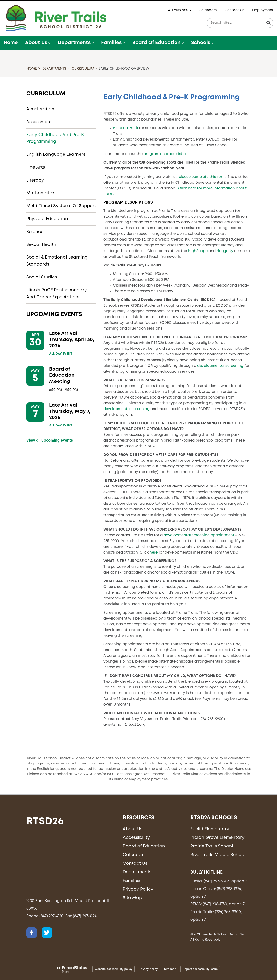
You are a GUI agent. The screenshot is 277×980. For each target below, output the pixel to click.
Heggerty (225, 251)
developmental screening (220, 366)
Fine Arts (36, 167)
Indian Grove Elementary (217, 838)
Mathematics (41, 193)
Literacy (35, 180)
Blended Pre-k (125, 128)
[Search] (269, 23)
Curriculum (83, 69)
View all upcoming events (50, 441)
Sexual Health (41, 245)
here (154, 553)
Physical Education (47, 219)
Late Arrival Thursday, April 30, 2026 (72, 340)
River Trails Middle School (218, 855)
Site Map (132, 898)
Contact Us (234, 10)
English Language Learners (56, 155)
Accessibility (136, 838)
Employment (263, 10)
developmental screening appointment (199, 535)
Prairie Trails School (212, 846)
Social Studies (42, 277)
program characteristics (165, 154)
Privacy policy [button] (148, 969)
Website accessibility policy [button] (114, 969)
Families (132, 881)
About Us (133, 829)
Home (32, 69)
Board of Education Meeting (62, 375)
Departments (54, 69)
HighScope (197, 251)
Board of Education (144, 846)
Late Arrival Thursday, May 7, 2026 (70, 412)
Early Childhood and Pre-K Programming (55, 138)
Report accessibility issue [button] (200, 969)
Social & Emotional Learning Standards (57, 261)
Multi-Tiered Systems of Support (61, 206)
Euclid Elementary (210, 829)
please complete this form (202, 177)
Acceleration (40, 109)
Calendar (133, 855)
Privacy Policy (138, 889)
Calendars (208, 10)
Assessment (39, 122)
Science (35, 232)
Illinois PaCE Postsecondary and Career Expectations (57, 294)
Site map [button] (170, 969)
